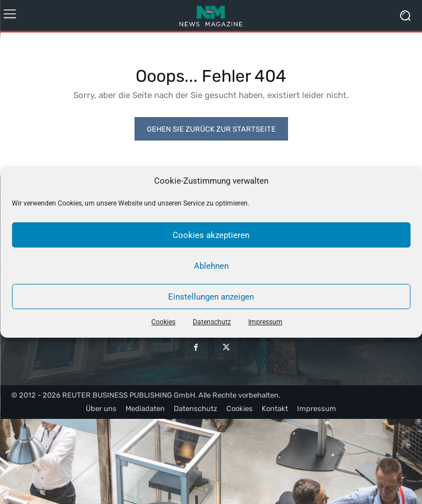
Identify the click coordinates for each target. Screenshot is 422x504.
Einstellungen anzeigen (211, 297)
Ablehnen (211, 266)
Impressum (265, 322)
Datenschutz (212, 322)
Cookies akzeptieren (211, 235)
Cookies (163, 322)
